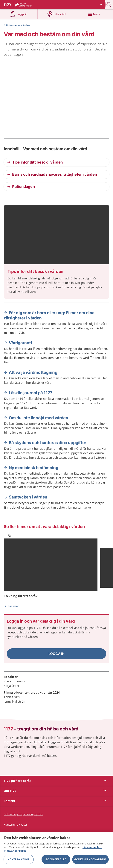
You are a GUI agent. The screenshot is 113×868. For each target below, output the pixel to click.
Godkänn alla (56, 859)
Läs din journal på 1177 (31, 393)
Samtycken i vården (28, 497)
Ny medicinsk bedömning (33, 468)
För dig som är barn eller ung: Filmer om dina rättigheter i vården (49, 315)
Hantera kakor (19, 859)
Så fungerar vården (18, 25)
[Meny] (94, 14)
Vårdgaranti (20, 343)
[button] (56, 654)
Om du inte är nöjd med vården (38, 418)
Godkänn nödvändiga (90, 859)
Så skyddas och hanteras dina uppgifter (48, 443)
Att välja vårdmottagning (33, 372)
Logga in (56, 654)
